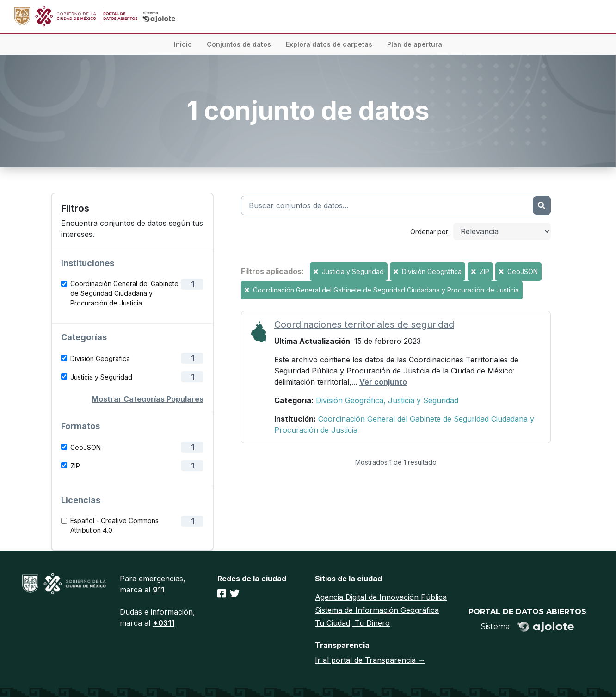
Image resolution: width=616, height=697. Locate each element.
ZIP (75, 466)
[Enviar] (542, 205)
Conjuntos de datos (239, 44)
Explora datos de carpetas (329, 44)
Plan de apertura (415, 44)
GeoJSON (86, 447)
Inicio (183, 44)
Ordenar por (429, 232)
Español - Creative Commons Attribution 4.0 (114, 525)
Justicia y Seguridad (101, 377)
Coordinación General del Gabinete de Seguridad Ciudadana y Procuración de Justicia (124, 293)
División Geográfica (100, 358)
